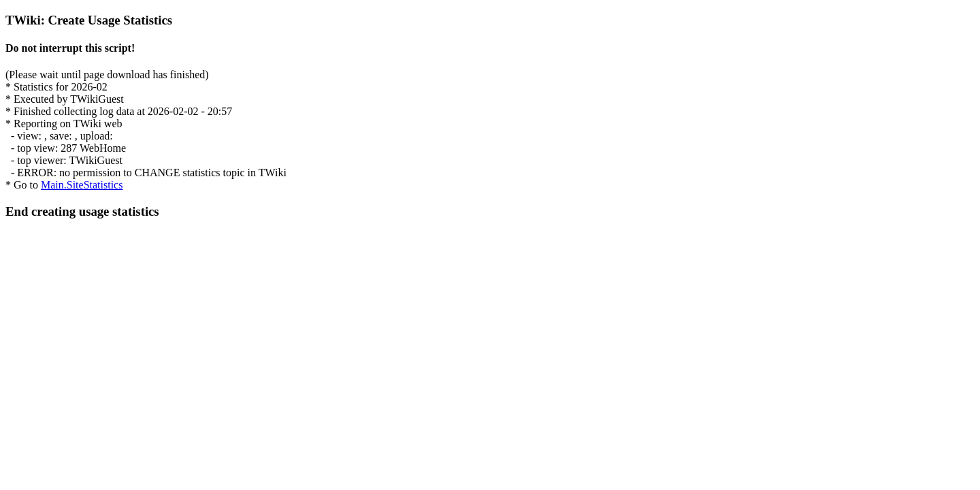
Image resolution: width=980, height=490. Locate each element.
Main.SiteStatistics (82, 185)
